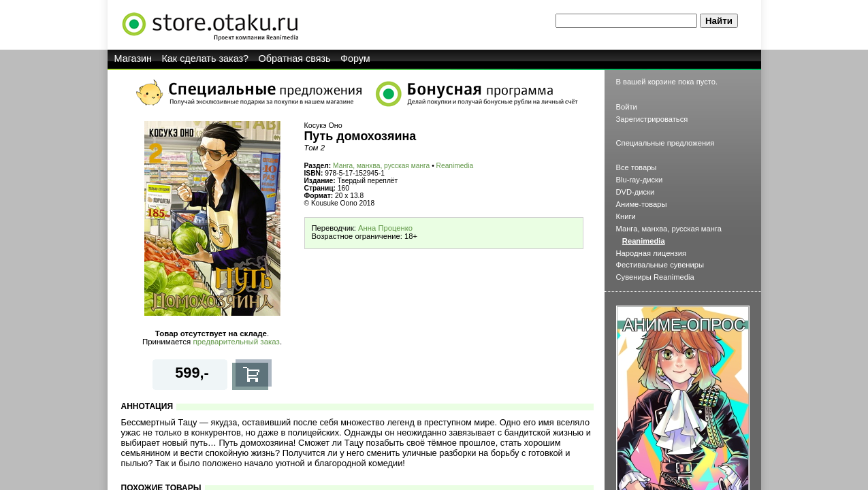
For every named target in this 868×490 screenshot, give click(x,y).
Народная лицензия (652, 253)
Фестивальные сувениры (660, 265)
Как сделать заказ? (205, 59)
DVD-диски (636, 192)
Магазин (133, 59)
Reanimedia (455, 166)
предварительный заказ (236, 342)
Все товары (637, 167)
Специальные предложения (665, 143)
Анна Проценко (385, 228)
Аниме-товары (642, 204)
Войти (627, 107)
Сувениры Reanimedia (655, 277)
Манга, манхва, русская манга (381, 166)
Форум (355, 59)
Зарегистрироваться (652, 119)
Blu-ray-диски (640, 180)
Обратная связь (295, 59)
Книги (626, 216)
